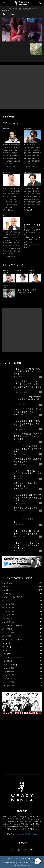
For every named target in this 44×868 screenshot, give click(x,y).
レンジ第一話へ (30, 166)
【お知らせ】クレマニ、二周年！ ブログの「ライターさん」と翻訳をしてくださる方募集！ (32, 242)
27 (40, 551)
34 (40, 479)
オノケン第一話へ (10, 166)
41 (40, 415)
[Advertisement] (22, 87)
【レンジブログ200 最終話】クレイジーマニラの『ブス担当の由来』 (27, 449)
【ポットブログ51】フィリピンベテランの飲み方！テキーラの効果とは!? (27, 545)
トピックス (10, 859)
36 (40, 454)
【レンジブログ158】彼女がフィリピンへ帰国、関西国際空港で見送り (27, 498)
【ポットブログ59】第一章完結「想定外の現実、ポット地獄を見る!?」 (27, 371)
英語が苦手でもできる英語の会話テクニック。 (24, 9)
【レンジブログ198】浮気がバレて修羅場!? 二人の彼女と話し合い (27, 399)
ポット (15, 377)
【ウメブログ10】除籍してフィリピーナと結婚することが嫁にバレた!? (27, 473)
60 (40, 377)
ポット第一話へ (9, 210)
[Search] (41, 3)
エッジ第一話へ (9, 256)
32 (40, 503)
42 (40, 405)
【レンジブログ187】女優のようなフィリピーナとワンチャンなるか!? (27, 424)
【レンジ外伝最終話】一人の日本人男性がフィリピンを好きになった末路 (27, 436)
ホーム (4, 9)
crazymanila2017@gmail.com (27, 834)
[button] (4, 3)
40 (40, 442)
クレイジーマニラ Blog (23, 859)
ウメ (15, 479)
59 (40, 392)
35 (40, 464)
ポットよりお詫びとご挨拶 (25, 508)
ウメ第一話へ (29, 210)
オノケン (16, 392)
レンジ (15, 405)
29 (40, 525)
